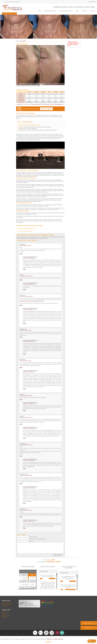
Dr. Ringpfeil (23, 41)
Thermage (47, 104)
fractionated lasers (59, 104)
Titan (42, 104)
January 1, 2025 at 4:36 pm (26, 361)
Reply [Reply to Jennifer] (21, 517)
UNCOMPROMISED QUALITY (9, 13)
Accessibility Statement (58, 639)
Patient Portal (89, 628)
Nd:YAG (52, 104)
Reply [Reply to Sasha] (21, 368)
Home (39, 11)
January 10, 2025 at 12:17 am (26, 296)
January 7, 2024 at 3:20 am (26, 510)
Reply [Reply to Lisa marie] (21, 484)
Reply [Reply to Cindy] (21, 254)
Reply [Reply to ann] (21, 424)
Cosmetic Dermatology (66, 11)
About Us (85, 11)
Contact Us (44, 637)
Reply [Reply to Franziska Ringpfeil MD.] (24, 269)
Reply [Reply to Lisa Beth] (21, 456)
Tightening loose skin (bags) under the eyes (27, 229)
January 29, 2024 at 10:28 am (26, 445)
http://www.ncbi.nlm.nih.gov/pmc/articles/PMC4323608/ (31, 301)
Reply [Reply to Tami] (21, 400)
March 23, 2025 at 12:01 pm (29, 258)
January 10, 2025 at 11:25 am (30, 310)
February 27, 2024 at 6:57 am (30, 404)
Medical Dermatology (50, 11)
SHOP (77, 11)
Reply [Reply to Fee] (21, 280)
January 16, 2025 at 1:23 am (29, 284)
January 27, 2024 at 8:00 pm (26, 475)
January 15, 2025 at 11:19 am (26, 276)
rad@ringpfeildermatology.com (12, 2)
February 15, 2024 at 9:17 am (26, 417)
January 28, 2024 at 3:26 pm (29, 488)
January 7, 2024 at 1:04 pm (29, 521)
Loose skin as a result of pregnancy (26, 231)
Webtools (49, 639)
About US (37, 637)
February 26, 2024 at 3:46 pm (26, 396)
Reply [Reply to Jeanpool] (21, 337)
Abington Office (6, 610)
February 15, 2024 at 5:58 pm (30, 428)
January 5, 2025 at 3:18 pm (26, 330)
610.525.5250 (92, 2)
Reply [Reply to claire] (21, 305)
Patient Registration (89, 623)
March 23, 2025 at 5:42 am (25, 246)
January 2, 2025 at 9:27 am (29, 372)
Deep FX (39, 104)
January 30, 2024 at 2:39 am (29, 460)
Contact (93, 11)
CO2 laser (33, 104)
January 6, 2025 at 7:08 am (29, 341)
